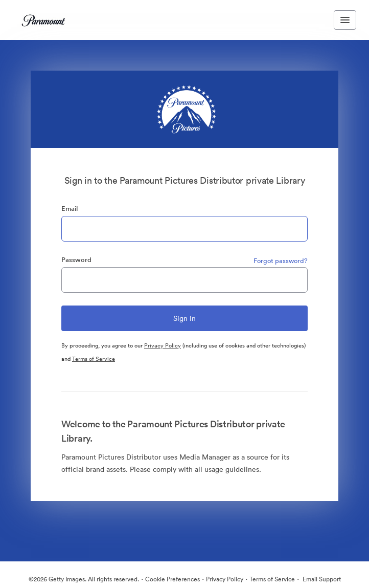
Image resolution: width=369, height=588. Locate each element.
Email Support (321, 579)
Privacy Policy (163, 345)
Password (76, 260)
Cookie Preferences (172, 579)
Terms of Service (94, 359)
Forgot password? (281, 261)
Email (70, 209)
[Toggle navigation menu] (345, 20)
